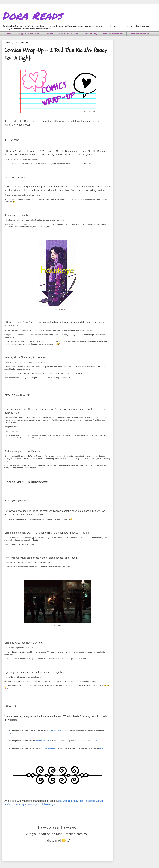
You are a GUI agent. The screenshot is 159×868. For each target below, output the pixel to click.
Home (10, 34)
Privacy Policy (90, 34)
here (11, 733)
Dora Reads (32, 15)
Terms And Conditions (113, 34)
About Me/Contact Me (139, 34)
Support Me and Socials (30, 34)
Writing (50, 34)
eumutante (56, 309)
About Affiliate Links (69, 34)
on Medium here (55, 730)
